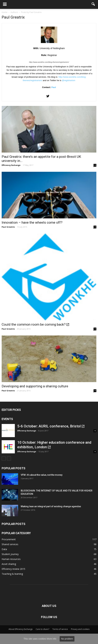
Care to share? (42, 629)
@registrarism (69, 80)
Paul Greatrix (8, 227)
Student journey (10, 554)
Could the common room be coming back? (34, 324)
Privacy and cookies (80, 629)
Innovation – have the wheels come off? (32, 222)
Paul (54, 87)
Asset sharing (9, 564)
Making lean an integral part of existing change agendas (51, 506)
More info (52, 639)
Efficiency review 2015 (13, 569)
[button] (93, 4)
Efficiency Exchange (11, 165)
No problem (67, 639)
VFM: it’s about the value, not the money (42, 475)
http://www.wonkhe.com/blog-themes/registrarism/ (49, 62)
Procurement (9, 539)
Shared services (10, 544)
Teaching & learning (12, 574)
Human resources (11, 559)
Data (4, 549)
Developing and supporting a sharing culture (35, 386)
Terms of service (60, 629)
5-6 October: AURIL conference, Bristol (49, 426)
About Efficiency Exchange (21, 629)
